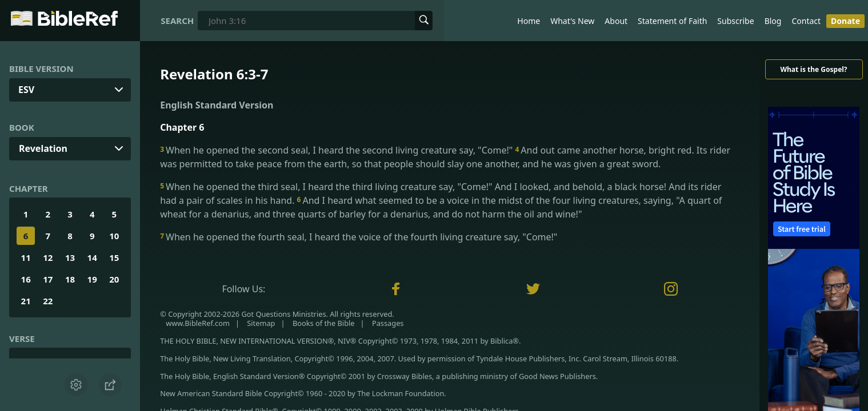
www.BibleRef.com (198, 323)
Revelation (43, 148)
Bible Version (41, 68)
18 (70, 279)
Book (22, 127)
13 (70, 257)
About (616, 21)
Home (529, 21)
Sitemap (261, 323)
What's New (572, 21)
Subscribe (735, 21)
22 (48, 301)
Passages (388, 323)
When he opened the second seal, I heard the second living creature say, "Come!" (337, 150)
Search (177, 21)
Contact (806, 21)
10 (114, 236)
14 (92, 257)
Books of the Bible (324, 323)
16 (26, 279)
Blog (773, 21)
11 (26, 257)
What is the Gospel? (813, 69)
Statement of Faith (672, 21)
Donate (845, 21)
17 (48, 279)
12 (48, 257)
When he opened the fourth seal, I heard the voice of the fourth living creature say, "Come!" (359, 237)
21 (26, 301)
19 (92, 279)
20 (114, 279)
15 (114, 257)
